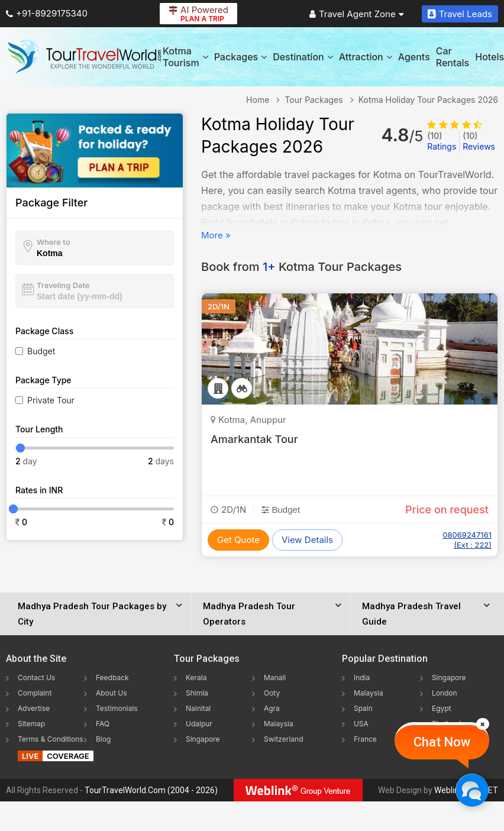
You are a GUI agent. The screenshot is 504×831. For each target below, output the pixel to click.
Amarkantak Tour (254, 439)
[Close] (483, 724)
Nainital (198, 708)
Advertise (34, 708)
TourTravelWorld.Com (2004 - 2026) (151, 790)
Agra (272, 708)
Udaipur (199, 724)
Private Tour (51, 400)
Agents (414, 57)
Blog (103, 739)
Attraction (366, 57)
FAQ (103, 724)
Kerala (196, 678)
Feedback (112, 678)
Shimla (197, 693)
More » (216, 235)
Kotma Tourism (185, 57)
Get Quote (238, 540)
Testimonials (117, 708)
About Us (111, 693)
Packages (240, 57)
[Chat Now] (472, 790)
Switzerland (284, 739)
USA (361, 724)
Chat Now (442, 742)
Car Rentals (453, 57)
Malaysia (279, 724)
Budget (41, 351)
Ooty (272, 693)
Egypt (442, 708)
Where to (54, 242)
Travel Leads (460, 14)
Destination (303, 57)
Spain (363, 708)
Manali (275, 678)
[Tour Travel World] (84, 57)
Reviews (479, 141)
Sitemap (31, 724)
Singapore (203, 739)
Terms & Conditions (51, 739)
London (445, 693)
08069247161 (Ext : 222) (467, 540)
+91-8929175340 (47, 13)
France (365, 739)
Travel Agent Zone (357, 14)
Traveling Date (63, 285)
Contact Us (36, 678)
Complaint (35, 693)
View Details (307, 540)
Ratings (442, 141)
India (362, 678)
